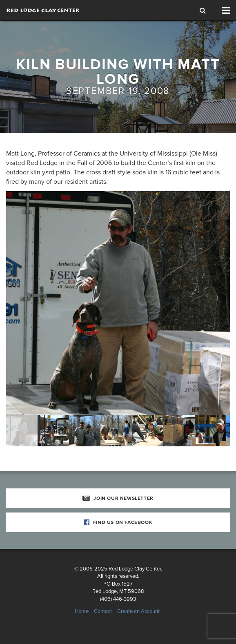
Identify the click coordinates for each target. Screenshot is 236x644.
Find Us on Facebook (118, 522)
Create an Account (138, 611)
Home (82, 611)
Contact (103, 611)
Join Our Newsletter (118, 498)
